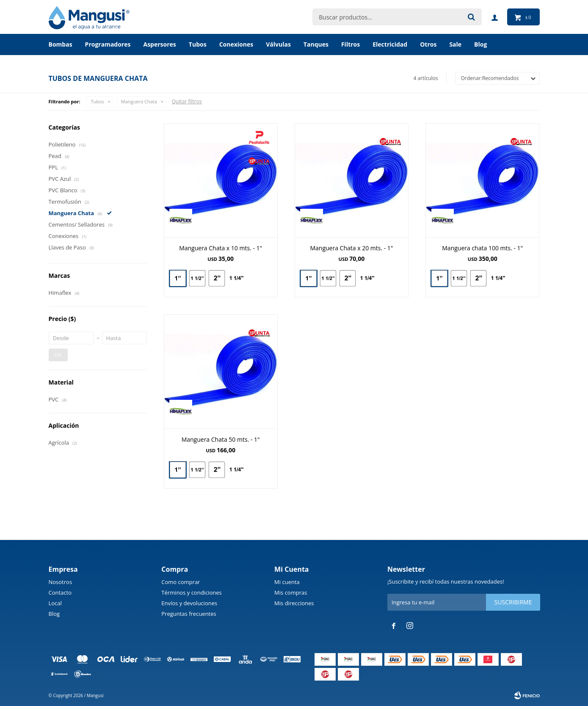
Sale (455, 44)
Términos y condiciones (191, 592)
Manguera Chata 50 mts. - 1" (221, 439)
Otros (428, 44)
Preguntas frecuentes (189, 614)
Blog (54, 614)
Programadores (108, 44)
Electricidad (390, 44)
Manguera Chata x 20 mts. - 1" (351, 248)
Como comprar (181, 582)
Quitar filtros (187, 101)
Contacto (60, 592)
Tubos (198, 44)
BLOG (480, 44)
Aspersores (159, 44)
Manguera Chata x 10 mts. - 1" (221, 248)
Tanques (316, 44)
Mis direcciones (294, 603)
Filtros (351, 44)
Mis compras (291, 592)
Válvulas (278, 44)
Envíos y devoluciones (189, 603)
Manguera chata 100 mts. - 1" (482, 248)
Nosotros (61, 582)
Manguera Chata (139, 101)
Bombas (61, 44)
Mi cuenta (287, 582)
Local (55, 603)
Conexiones (236, 44)
